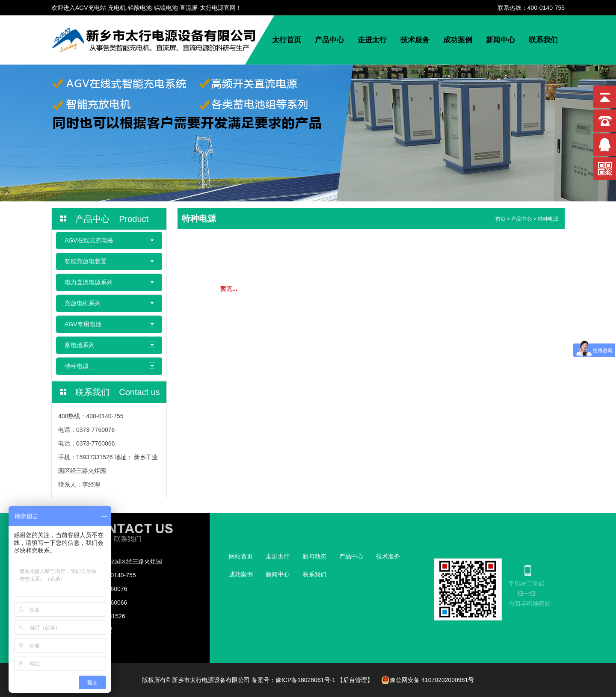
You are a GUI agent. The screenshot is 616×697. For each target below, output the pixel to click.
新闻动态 (314, 556)
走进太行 (372, 40)
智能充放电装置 (86, 261)
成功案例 (458, 40)
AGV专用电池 (83, 324)
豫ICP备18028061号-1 (305, 680)
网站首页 (241, 556)
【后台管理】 (355, 680)
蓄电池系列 (80, 345)
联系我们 (543, 40)
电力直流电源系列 (89, 282)
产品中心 (329, 40)
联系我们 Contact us (118, 392)
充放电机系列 (83, 303)
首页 (500, 219)
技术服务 (415, 40)
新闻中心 (500, 40)
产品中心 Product (112, 219)
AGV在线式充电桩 (89, 240)
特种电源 (77, 366)
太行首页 (287, 40)
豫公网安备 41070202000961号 (428, 680)
